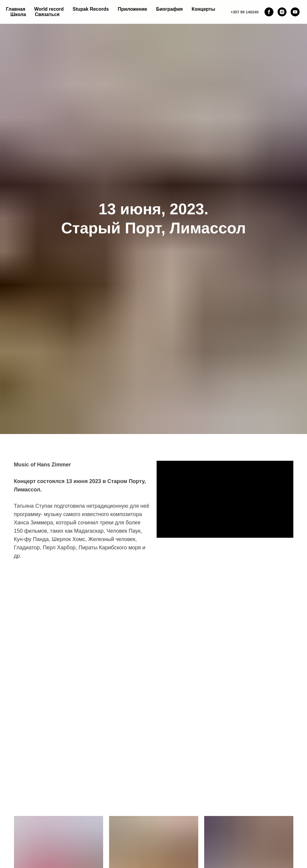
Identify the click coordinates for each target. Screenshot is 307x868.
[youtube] (295, 12)
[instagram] (282, 12)
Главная (16, 9)
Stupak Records (91, 9)
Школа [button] (18, 14)
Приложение (132, 9)
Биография (169, 9)
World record (49, 9)
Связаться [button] (47, 14)
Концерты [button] (203, 9)
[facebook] (269, 12)
